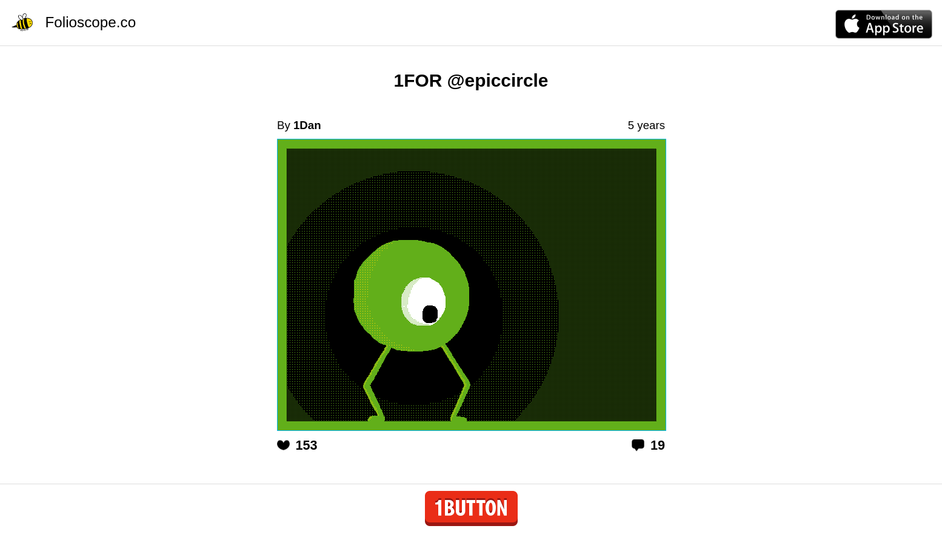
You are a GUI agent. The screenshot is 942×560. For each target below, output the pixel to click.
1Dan (307, 125)
